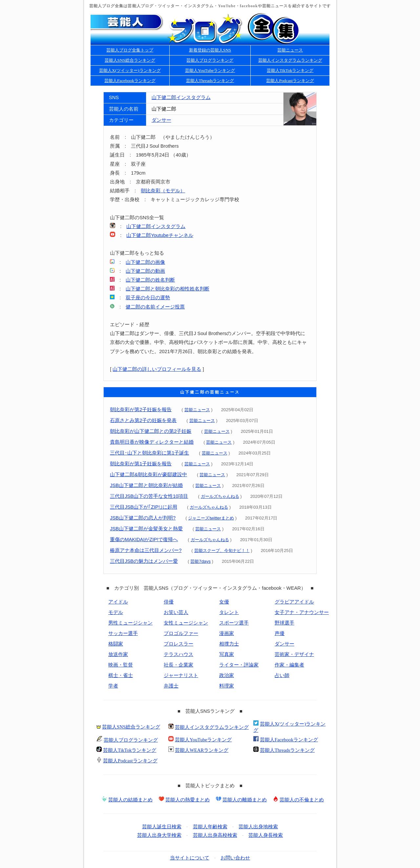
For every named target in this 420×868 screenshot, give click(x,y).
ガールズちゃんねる (220, 496)
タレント (229, 612)
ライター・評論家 (239, 665)
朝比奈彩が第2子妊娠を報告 (141, 410)
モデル (116, 612)
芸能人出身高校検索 (215, 835)
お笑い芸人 (176, 612)
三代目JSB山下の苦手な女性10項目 (149, 496)
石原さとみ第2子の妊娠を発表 (143, 420)
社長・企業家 (178, 665)
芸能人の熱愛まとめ (188, 800)
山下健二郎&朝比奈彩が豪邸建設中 (148, 475)
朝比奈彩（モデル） (163, 191)
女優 (224, 602)
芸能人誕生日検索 (162, 827)
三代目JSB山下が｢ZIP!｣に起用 (144, 507)
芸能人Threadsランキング (210, 81)
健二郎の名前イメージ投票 (155, 307)
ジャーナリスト (181, 675)
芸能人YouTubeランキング (210, 70)
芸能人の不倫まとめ (302, 800)
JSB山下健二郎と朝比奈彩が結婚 (146, 485)
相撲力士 (229, 644)
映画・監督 (121, 665)
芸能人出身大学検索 (159, 835)
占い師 (282, 675)
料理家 (227, 686)
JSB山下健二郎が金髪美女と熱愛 (146, 529)
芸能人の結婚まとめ (130, 800)
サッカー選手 (123, 633)
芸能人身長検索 (266, 835)
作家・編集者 (289, 665)
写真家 (227, 654)
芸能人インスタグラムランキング (290, 60)
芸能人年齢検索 (210, 827)
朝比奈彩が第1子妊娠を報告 (141, 464)
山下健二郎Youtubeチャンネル (160, 235)
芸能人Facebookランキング (130, 81)
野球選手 (284, 623)
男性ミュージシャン (130, 623)
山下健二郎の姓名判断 (150, 280)
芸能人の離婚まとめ (245, 800)
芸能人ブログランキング (210, 60)
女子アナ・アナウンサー (302, 612)
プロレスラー (178, 644)
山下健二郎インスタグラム (181, 97)
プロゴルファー (181, 633)
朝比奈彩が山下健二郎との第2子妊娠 (151, 431)
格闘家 (116, 644)
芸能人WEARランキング (202, 750)
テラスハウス (178, 654)
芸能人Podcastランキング (290, 81)
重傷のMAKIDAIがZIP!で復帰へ (144, 540)
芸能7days (200, 561)
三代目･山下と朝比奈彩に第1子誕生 (149, 453)
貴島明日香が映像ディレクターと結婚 (152, 442)
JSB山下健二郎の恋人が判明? (143, 518)
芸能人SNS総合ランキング (130, 60)
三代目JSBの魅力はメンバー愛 (144, 561)
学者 (113, 686)
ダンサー (161, 120)
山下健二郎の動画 (145, 271)
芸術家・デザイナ (294, 654)
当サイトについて (190, 858)
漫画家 (227, 633)
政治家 (227, 675)
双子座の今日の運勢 (148, 298)
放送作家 (118, 654)
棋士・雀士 (121, 675)
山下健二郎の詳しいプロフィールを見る (157, 369)
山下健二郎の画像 (145, 262)
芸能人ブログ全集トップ (130, 50)
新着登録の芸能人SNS (210, 50)
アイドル (118, 602)
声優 (280, 633)
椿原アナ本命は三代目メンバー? (146, 550)
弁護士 (171, 686)
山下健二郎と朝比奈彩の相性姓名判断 (168, 289)
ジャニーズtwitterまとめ (211, 518)
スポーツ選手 (234, 623)
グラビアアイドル (294, 602)
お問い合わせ (235, 858)
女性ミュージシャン (186, 623)
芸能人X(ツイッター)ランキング (130, 70)
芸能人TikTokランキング (290, 70)
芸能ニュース (290, 50)
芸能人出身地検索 (258, 827)
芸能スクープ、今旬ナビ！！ (222, 550)
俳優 (169, 602)
